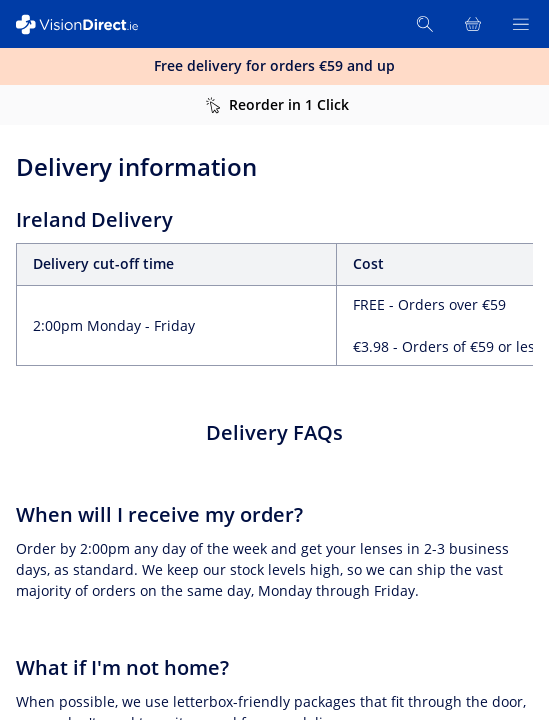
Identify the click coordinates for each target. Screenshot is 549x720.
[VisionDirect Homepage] (88, 24)
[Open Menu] (521, 24)
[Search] (425, 24)
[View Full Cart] (473, 24)
